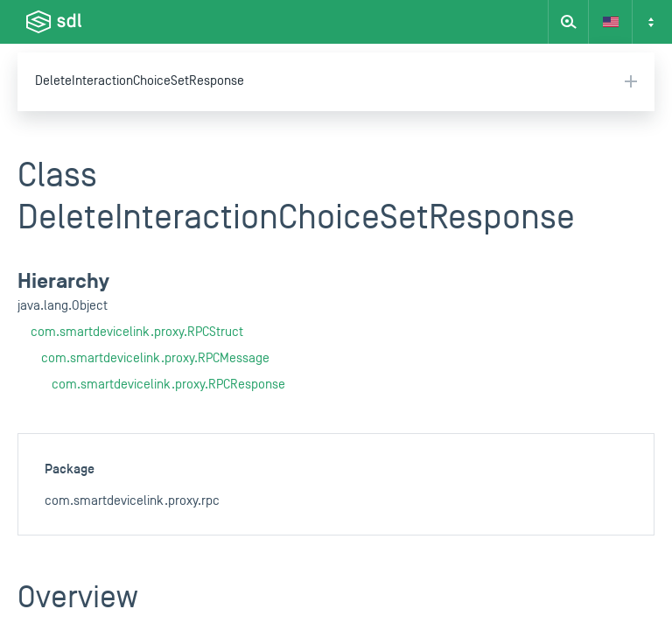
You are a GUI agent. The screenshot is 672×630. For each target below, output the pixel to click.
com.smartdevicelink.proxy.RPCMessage (155, 358)
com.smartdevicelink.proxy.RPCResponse (168, 385)
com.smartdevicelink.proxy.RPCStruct (137, 332)
